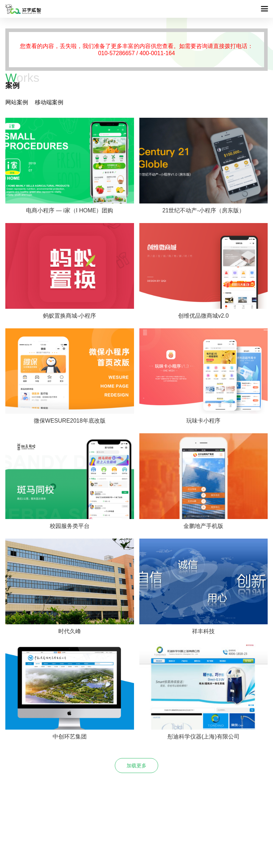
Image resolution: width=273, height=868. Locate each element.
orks (22, 78)
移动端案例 (49, 102)
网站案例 (17, 102)
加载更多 (136, 766)
